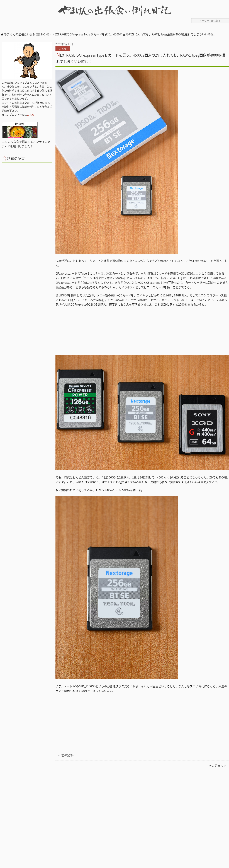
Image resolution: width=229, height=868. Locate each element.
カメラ (63, 49)
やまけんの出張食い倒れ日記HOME (27, 34)
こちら (31, 115)
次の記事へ (216, 766)
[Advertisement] (142, 823)
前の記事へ (69, 755)
